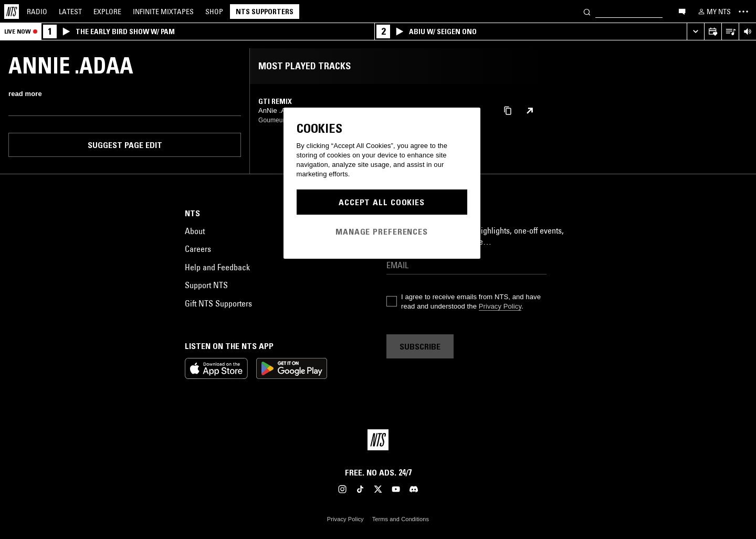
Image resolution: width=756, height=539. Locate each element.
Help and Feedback (217, 267)
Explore (107, 12)
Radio (37, 12)
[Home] (12, 12)
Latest (70, 12)
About (195, 231)
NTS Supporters (265, 12)
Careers (198, 249)
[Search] (587, 11)
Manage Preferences (382, 231)
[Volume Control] (747, 32)
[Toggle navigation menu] (743, 12)
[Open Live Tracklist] (730, 32)
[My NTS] (713, 12)
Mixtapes (163, 12)
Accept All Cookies (382, 202)
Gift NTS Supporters (218, 303)
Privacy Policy (500, 306)
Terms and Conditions (401, 519)
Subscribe (420, 346)
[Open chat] (682, 11)
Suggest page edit (125, 145)
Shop (214, 12)
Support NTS (206, 285)
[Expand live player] (695, 32)
